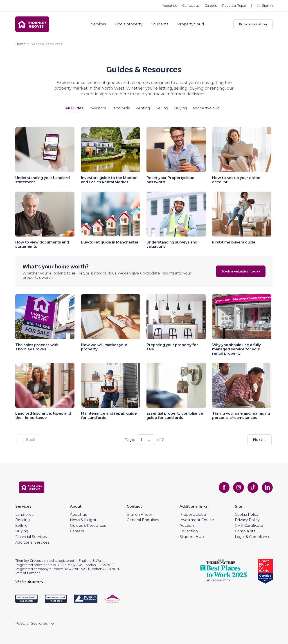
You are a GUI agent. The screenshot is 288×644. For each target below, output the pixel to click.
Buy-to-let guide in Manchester (110, 242)
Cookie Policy (247, 515)
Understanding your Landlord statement (43, 180)
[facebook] (224, 487)
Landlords (121, 108)
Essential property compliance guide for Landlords (175, 416)
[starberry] (36, 581)
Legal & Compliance (253, 537)
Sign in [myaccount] (264, 6)
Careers (211, 6)
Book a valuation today (241, 271)
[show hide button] (53, 624)
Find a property (129, 24)
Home (20, 44)
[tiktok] (253, 487)
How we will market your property (104, 347)
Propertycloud (191, 24)
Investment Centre (197, 520)
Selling (162, 108)
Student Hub (192, 537)
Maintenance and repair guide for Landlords (109, 416)
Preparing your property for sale (172, 347)
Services (98, 24)
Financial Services (31, 537)
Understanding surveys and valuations (172, 244)
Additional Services (32, 542)
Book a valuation (253, 24)
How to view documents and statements (42, 244)
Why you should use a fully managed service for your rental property (236, 349)
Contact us (191, 6)
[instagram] (238, 487)
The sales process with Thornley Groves (37, 347)
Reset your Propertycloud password (170, 180)
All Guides (74, 108)
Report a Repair (234, 6)
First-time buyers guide (234, 242)
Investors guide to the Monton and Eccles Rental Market (109, 180)
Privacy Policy (247, 520)
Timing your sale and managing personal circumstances (241, 416)
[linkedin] (267, 487)
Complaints (245, 531)
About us (170, 6)
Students (160, 24)
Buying (181, 108)
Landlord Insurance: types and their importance (43, 416)
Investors (98, 108)
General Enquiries (143, 520)
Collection (189, 531)
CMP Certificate (249, 526)
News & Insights (84, 520)
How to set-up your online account (236, 180)
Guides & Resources (88, 526)
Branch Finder (139, 515)
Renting (143, 108)
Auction (187, 526)
